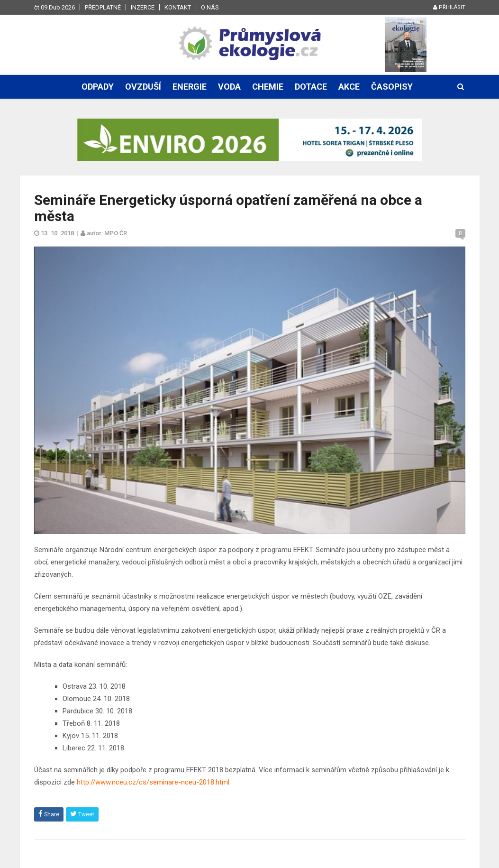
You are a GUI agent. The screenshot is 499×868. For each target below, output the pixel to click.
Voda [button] (229, 87)
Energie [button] (190, 87)
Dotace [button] (311, 87)
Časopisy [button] (392, 87)
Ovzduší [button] (143, 87)
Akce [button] (349, 87)
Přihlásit (449, 7)
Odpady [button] (98, 87)
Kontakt (178, 7)
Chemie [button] (268, 87)
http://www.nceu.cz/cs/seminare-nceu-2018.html (153, 782)
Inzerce (143, 7)
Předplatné (103, 7)
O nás (210, 7)
